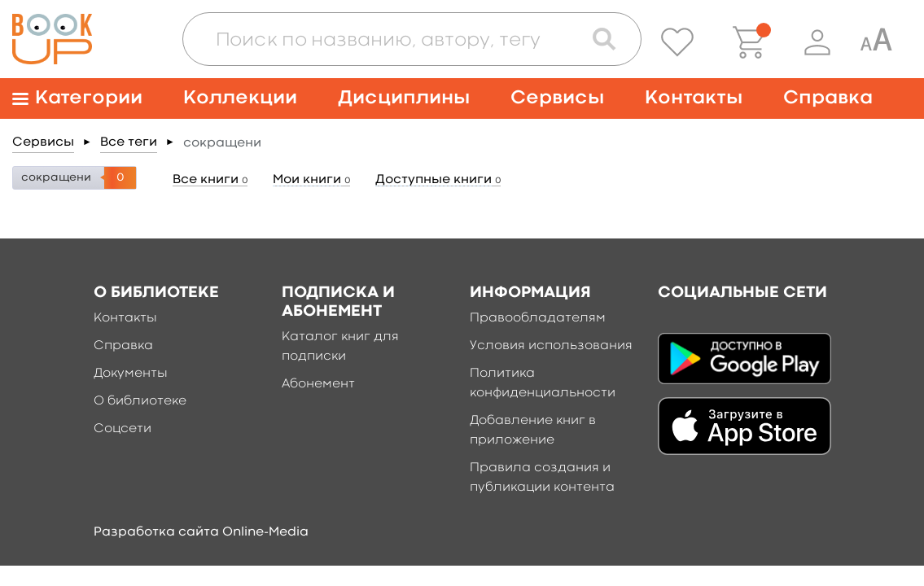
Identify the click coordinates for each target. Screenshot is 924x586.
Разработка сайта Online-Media (201, 532)
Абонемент (318, 384)
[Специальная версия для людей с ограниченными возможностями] (876, 42)
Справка (828, 98)
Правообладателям (538, 318)
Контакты (694, 98)
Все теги (129, 142)
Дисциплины (404, 98)
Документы (131, 374)
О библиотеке (140, 401)
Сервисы (557, 98)
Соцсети (123, 429)
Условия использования (551, 346)
